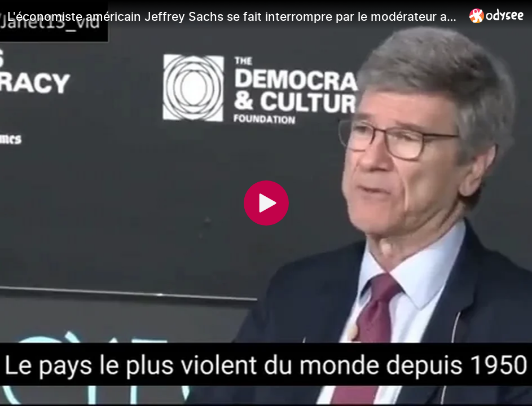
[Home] (497, 16)
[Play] (266, 203)
